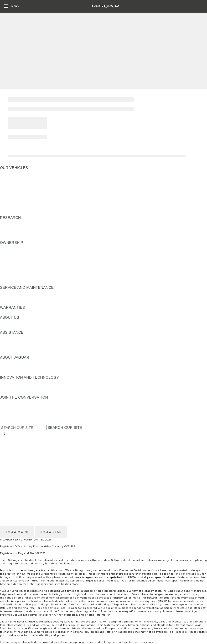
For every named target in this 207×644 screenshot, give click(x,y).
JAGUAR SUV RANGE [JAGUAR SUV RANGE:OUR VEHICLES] (19, 203)
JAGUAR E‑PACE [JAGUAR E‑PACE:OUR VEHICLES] (15, 178)
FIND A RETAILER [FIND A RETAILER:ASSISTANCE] (16, 342)
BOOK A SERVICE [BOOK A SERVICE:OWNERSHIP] (16, 277)
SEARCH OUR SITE (65, 427)
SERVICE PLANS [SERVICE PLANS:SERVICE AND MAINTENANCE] (15, 297)
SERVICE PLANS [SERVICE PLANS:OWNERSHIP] (15, 282)
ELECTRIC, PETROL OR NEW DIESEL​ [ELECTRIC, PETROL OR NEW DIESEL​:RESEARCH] (33, 233)
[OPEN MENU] (12, 6)
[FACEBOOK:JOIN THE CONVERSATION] (12, 417)
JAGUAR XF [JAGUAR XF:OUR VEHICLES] (11, 198)
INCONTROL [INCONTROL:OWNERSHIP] (11, 257)
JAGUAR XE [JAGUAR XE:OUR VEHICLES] (11, 193)
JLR (3, 322)
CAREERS (9, 449)
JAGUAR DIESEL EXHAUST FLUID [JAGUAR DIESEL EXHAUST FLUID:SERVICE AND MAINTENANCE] (30, 302)
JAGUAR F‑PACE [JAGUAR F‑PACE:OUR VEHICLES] (15, 173)
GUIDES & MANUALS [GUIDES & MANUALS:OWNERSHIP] (19, 253)
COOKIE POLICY (15, 464)
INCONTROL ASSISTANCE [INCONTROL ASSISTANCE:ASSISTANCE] (23, 347)
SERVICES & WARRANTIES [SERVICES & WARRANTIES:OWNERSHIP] (24, 267)
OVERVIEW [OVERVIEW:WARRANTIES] (10, 312)
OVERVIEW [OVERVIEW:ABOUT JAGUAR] (10, 362)
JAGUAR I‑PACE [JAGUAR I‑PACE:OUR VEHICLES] (14, 183)
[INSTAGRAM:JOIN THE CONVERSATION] (13, 402)
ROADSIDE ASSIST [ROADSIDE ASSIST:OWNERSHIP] (17, 272)
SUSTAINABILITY (15, 327)
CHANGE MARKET (16, 439)
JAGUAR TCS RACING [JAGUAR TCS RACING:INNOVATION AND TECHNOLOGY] (20, 392)
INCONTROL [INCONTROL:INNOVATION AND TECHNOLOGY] (11, 387)
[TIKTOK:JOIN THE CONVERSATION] (9, 407)
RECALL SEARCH (16, 444)
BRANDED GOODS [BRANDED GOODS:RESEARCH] (17, 238)
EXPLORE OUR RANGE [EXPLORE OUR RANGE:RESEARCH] (21, 223)
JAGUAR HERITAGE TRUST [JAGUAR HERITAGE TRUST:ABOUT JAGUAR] (24, 372)
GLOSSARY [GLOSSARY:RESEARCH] (10, 228)
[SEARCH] (4, 433)
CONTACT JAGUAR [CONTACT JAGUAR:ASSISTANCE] (17, 337)
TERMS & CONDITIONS (21, 454)
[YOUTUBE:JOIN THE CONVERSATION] (11, 412)
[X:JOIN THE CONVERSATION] (4, 422)
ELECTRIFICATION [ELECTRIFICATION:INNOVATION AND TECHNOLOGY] (17, 382)
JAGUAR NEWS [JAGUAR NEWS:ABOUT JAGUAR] (14, 367)
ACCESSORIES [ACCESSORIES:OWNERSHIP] (14, 248)
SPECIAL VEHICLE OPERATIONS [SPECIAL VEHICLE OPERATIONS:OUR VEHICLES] (29, 208)
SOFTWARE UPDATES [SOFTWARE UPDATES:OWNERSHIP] (20, 262)
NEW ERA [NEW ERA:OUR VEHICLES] (9, 213)
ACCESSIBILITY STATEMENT (26, 479)
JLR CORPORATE (16, 469)
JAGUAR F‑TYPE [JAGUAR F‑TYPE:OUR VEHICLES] (15, 188)
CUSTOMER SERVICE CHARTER (29, 474)
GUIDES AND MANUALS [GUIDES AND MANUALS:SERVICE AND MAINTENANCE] (21, 292)
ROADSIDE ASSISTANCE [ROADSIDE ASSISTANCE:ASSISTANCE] (22, 352)
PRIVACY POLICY (15, 459)
